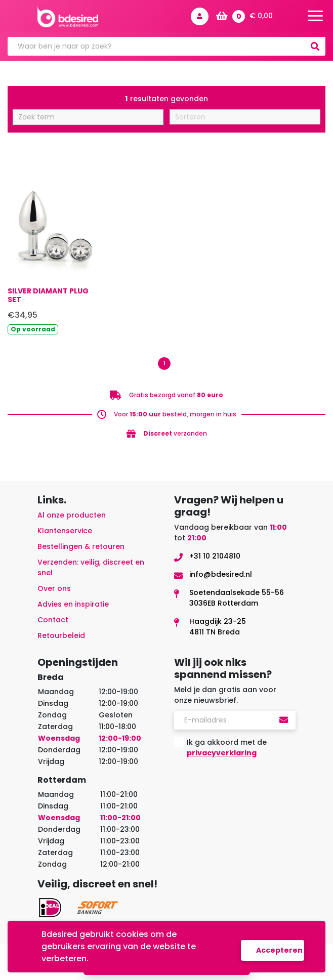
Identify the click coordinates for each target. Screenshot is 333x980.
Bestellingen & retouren (81, 546)
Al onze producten (72, 515)
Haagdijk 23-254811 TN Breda (218, 627)
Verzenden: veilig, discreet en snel (91, 567)
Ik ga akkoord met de (227, 748)
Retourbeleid (61, 635)
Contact (53, 620)
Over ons (54, 588)
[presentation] (251, 786)
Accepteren (279, 950)
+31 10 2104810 (215, 556)
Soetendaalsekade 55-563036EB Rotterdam (237, 598)
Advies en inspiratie (73, 604)
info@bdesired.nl (221, 574)
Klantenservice (65, 531)
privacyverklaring (222, 753)
